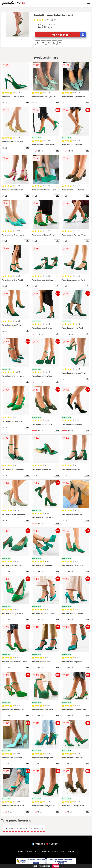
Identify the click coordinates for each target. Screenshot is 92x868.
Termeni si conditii (25, 851)
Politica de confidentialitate (47, 851)
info (27, 103)
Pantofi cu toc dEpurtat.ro (16, 828)
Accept (56, 866)
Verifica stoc (69, 35)
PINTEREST (52, 844)
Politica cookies (67, 851)
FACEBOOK (39, 844)
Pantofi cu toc (37, 828)
